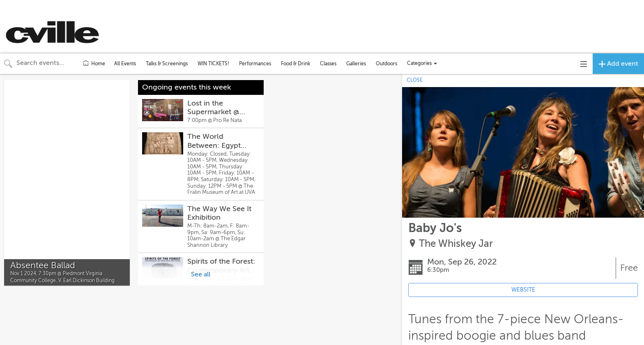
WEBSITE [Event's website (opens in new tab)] (523, 290)
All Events (125, 64)
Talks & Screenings (167, 64)
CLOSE (415, 80)
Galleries (356, 64)
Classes (328, 64)
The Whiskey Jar (456, 244)
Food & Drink (296, 64)
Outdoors (386, 64)
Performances (255, 64)
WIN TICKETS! (213, 64)
